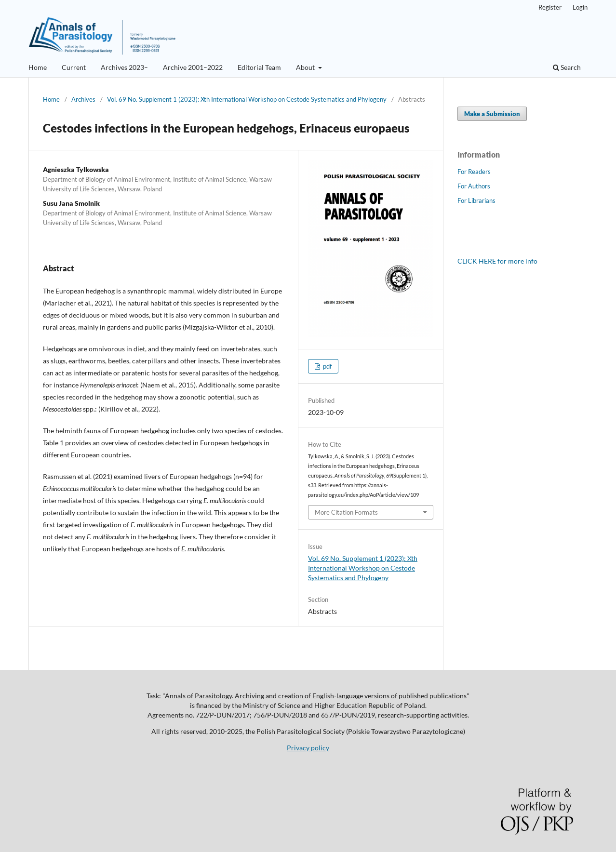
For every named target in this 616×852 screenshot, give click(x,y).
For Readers (474, 172)
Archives (83, 99)
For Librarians (476, 200)
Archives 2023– (124, 67)
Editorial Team (259, 67)
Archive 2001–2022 (193, 67)
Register (550, 7)
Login (580, 7)
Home (38, 67)
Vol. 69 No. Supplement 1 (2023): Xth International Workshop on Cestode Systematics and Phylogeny (247, 99)
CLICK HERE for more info (497, 261)
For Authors (474, 186)
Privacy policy (308, 748)
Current (74, 67)
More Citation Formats (346, 512)
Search (567, 67)
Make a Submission (492, 114)
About (306, 67)
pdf (327, 366)
